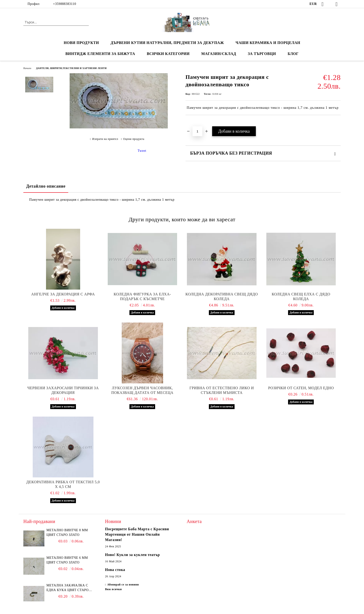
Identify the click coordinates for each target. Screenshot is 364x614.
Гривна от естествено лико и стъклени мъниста (222, 390)
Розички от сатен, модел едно (301, 388)
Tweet (142, 151)
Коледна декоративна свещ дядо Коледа (222, 296)
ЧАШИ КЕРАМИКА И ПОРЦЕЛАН (268, 43)
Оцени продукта (134, 139)
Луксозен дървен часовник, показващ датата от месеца (142, 390)
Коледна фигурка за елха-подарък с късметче (142, 296)
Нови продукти (81, 43)
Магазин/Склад (219, 54)
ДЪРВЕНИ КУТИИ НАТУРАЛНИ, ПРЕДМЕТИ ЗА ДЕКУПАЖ (167, 43)
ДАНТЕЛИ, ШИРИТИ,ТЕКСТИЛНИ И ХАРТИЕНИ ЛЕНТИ (71, 68)
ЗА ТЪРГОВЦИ (262, 54)
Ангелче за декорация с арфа (63, 294)
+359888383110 (65, 4)
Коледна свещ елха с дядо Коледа (301, 296)
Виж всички (114, 589)
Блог (293, 54)
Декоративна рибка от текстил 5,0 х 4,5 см (63, 484)
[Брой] (197, 131)
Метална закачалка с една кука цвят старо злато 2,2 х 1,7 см (68, 588)
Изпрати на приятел (105, 139)
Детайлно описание (46, 186)
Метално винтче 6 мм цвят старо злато (67, 560)
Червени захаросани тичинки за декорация (63, 390)
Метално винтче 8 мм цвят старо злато (67, 532)
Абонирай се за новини (123, 585)
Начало (27, 68)
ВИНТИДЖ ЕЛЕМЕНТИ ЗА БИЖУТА (100, 54)
